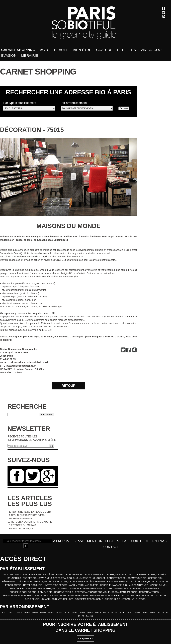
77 (159, 613)
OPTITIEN (62, 589)
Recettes (127, 50)
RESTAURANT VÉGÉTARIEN (74, 596)
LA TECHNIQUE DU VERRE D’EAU (26, 515)
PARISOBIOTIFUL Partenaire (146, 541)
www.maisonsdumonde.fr (22, 366)
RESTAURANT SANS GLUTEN (18, 596)
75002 (12, 613)
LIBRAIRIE (106, 585)
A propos (61, 541)
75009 (67, 613)
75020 (153, 613)
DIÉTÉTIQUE (41, 582)
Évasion (9, 55)
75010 (75, 613)
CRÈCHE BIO (155, 578)
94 (88, 616)
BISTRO (61, 575)
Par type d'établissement (29, 106)
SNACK (46, 599)
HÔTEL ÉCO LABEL (33, 585)
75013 (98, 613)
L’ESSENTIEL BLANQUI (20, 528)
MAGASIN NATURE (139, 585)
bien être (82, 50)
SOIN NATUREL (60, 599)
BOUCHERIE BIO (75, 575)
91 (168, 613)
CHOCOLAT (100, 578)
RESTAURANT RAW (149, 592)
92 (79, 616)
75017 (130, 613)
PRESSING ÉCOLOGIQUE (23, 592)
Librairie (30, 55)
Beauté (61, 50)
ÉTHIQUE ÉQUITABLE (146, 582)
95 (92, 616)
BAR (25, 575)
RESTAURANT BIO (64, 592)
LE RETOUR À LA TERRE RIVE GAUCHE (30, 522)
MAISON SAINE (158, 585)
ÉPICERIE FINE (98, 582)
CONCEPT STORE (117, 578)
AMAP (18, 575)
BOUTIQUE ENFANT (118, 575)
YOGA (142, 599)
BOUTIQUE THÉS (157, 575)
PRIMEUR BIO (46, 592)
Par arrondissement (87, 106)
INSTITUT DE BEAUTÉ (56, 585)
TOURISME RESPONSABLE (89, 599)
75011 (82, 613)
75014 (106, 613)
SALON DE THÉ (159, 596)
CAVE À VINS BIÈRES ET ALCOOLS (57, 578)
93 (83, 616)
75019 (145, 613)
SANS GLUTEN (33, 599)
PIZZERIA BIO (121, 589)
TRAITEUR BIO (113, 599)
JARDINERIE (92, 585)
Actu (45, 50)
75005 (35, 613)
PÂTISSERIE (75, 589)
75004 (27, 613)
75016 (122, 613)
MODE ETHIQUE (47, 589)
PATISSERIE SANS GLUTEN (98, 589)
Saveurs (104, 50)
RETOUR (68, 386)
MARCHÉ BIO (17, 589)
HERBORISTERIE (13, 585)
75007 (51, 613)
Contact (111, 547)
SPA (71, 599)
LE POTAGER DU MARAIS (22, 525)
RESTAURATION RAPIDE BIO (105, 596)
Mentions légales (103, 541)
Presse (78, 541)
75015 (55, 130)
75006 (43, 613)
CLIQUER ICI (86, 638)
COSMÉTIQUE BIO (137, 578)
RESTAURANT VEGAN (47, 596)
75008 (59, 613)
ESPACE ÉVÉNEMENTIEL (120, 582)
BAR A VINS (35, 575)
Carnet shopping (18, 50)
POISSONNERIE (151, 589)
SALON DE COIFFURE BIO (136, 596)
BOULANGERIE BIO (96, 575)
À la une (9, 575)
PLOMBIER (135, 589)
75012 (90, 613)
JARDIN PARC (77, 585)
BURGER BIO (30, 578)
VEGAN (126, 599)
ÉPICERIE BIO (81, 582)
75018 (138, 613)
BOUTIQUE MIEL (138, 575)
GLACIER (164, 582)
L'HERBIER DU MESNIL (20, 518)
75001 (4, 613)
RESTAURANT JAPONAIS (125, 592)
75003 (20, 613)
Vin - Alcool (152, 50)
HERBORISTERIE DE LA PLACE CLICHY (29, 512)
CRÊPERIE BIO (9, 582)
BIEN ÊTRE (49, 575)
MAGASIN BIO (120, 585)
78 (163, 613)
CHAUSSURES (84, 578)
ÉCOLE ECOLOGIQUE (61, 582)
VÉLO (135, 599)
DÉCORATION (21, 130)
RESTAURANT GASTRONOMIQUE (93, 592)
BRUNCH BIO (15, 578)
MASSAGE (31, 589)
